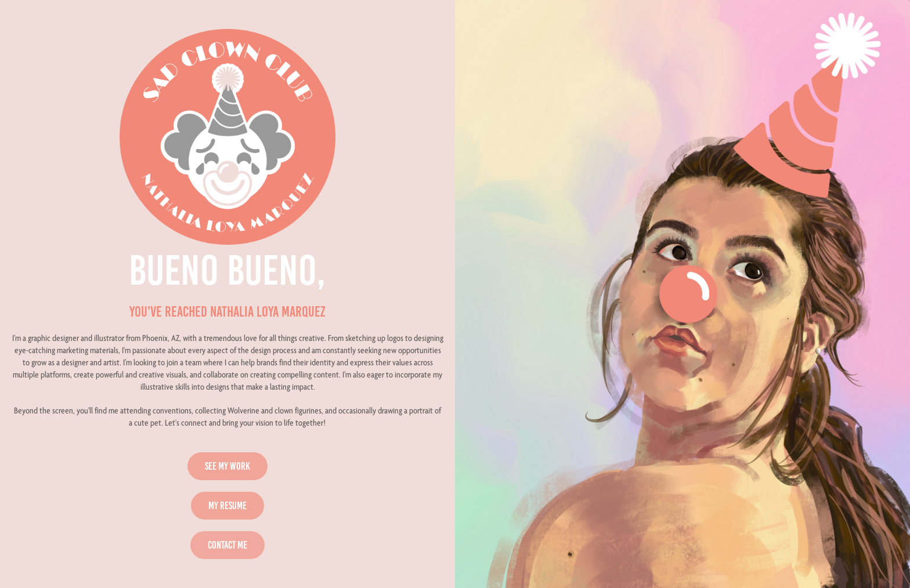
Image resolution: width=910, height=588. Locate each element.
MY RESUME (228, 506)
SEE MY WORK (228, 466)
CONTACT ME (228, 545)
